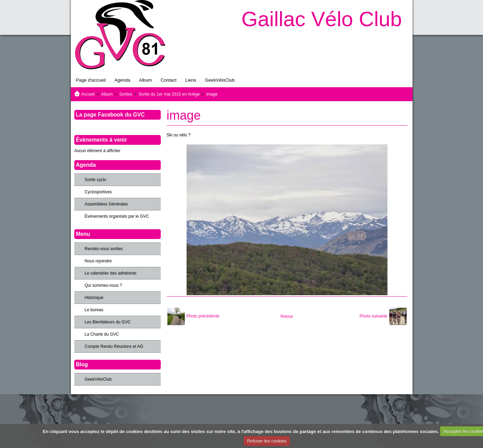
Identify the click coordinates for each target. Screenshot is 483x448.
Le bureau (94, 310)
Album (145, 80)
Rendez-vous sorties (104, 249)
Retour (287, 316)
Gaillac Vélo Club (322, 19)
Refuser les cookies (267, 441)
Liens (191, 80)
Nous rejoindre (98, 261)
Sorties (126, 94)
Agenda (122, 80)
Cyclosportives (98, 192)
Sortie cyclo (96, 180)
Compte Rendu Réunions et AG (114, 346)
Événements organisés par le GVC (117, 216)
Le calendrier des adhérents (111, 273)
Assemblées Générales (106, 204)
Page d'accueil (91, 80)
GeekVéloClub (220, 80)
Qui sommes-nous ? (103, 285)
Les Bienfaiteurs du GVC (108, 322)
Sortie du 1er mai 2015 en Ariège (169, 94)
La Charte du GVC (102, 334)
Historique (94, 298)
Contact (169, 80)
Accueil (88, 94)
